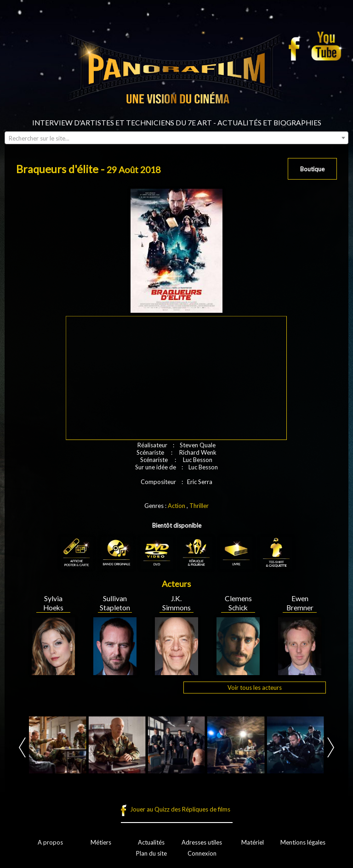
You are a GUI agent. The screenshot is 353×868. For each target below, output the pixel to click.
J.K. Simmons (176, 603)
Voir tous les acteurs (255, 688)
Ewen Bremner (300, 603)
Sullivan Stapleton (115, 603)
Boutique (312, 169)
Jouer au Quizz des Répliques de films (180, 809)
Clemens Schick (238, 603)
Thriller (199, 506)
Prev (22, 747)
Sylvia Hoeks (53, 603)
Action (176, 506)
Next (331, 747)
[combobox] (176, 138)
